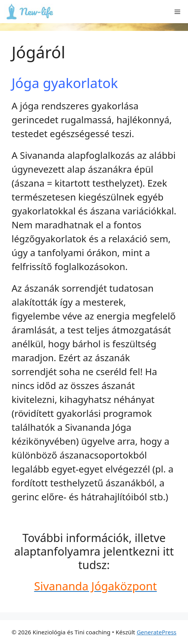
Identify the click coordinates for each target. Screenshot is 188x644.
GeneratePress (157, 632)
